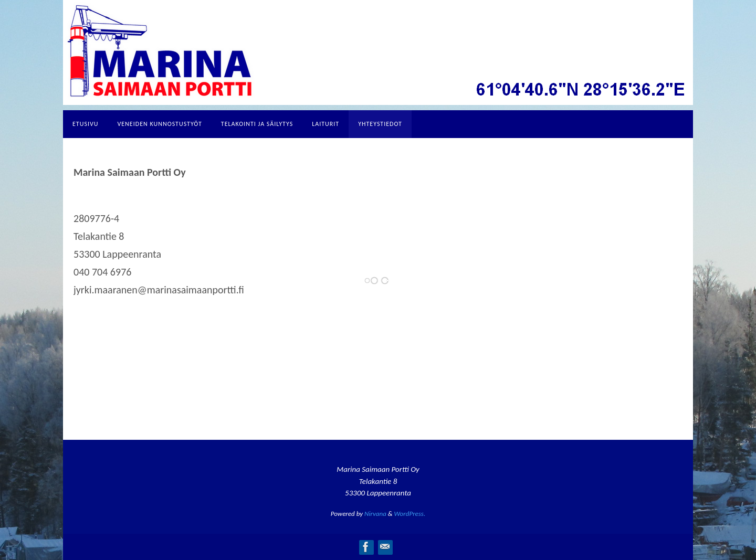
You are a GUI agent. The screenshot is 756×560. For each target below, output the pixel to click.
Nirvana (375, 514)
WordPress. (410, 514)
